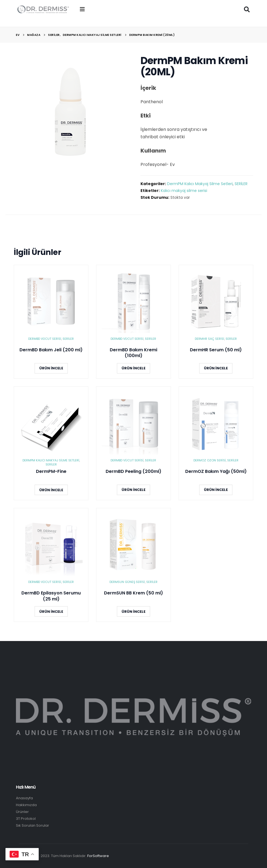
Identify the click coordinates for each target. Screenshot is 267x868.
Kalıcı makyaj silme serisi (184, 191)
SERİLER (241, 184)
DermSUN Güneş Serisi (127, 582)
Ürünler (22, 812)
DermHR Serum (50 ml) (216, 350)
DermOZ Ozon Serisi (210, 460)
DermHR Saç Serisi (210, 339)
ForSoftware (98, 856)
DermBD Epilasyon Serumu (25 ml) (51, 596)
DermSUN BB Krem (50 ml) (133, 593)
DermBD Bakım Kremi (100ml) (133, 353)
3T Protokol (26, 819)
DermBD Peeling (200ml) (133, 472)
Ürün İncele (51, 368)
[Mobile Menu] (82, 9)
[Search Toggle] (247, 9)
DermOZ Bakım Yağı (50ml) (216, 472)
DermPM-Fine (51, 472)
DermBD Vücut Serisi (45, 339)
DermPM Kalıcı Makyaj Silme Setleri (200, 184)
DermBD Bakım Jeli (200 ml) (51, 350)
